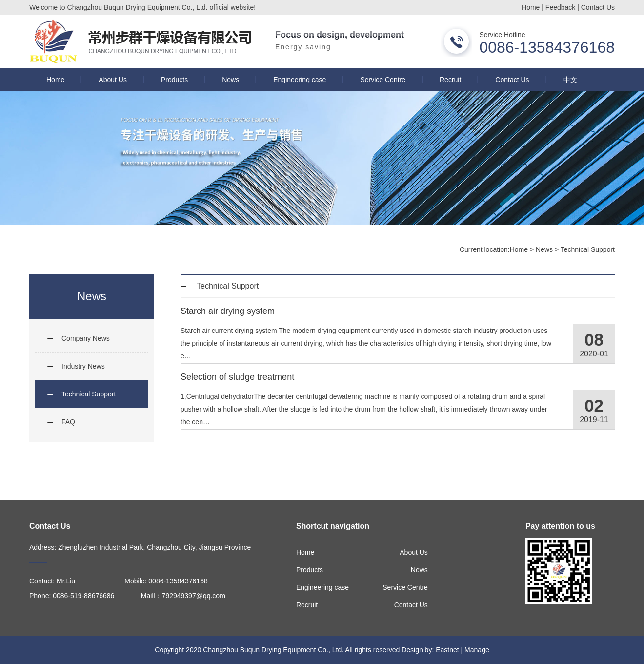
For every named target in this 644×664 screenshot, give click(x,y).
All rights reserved (372, 650)
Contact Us (598, 7)
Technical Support (588, 249)
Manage (477, 650)
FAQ (68, 422)
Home (531, 7)
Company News (86, 338)
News (231, 80)
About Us (113, 80)
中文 (570, 80)
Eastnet (447, 650)
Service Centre (383, 80)
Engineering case (300, 80)
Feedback (560, 7)
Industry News (83, 366)
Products (174, 80)
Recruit (450, 80)
